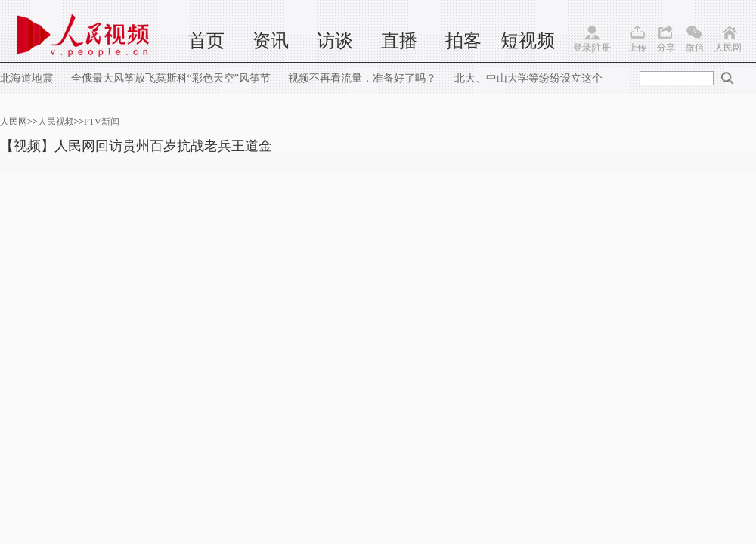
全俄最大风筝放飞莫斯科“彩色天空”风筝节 (171, 78)
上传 (637, 48)
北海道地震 (28, 78)
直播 (399, 41)
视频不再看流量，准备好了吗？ (362, 78)
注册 (602, 48)
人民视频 (56, 122)
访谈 (335, 41)
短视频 (528, 41)
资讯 (271, 41)
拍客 (463, 41)
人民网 (728, 48)
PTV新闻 (102, 122)
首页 (206, 41)
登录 (582, 48)
